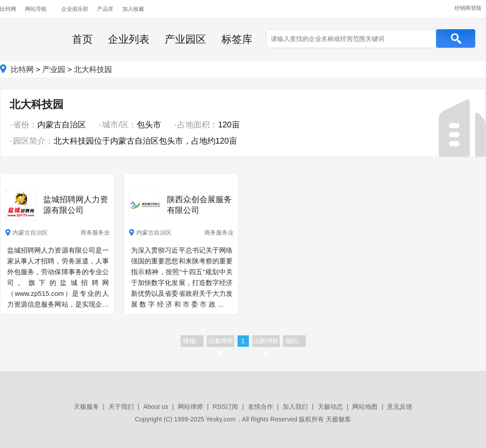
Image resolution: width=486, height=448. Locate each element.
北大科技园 (93, 70)
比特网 (8, 9)
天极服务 (86, 407)
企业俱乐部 (75, 9)
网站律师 (190, 407)
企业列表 (129, 39)
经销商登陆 (468, 8)
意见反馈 (400, 407)
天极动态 (330, 407)
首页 (82, 39)
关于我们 (121, 407)
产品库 (105, 9)
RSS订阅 (226, 407)
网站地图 (365, 407)
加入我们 (295, 407)
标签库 (237, 39)
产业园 (54, 70)
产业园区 (185, 39)
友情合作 (261, 407)
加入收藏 (133, 9)
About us (155, 407)
